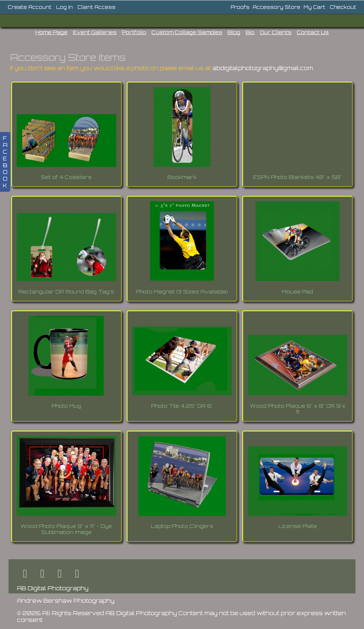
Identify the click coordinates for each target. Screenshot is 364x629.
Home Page (51, 32)
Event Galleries (95, 32)
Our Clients (276, 32)
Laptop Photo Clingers (182, 526)
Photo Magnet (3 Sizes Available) (182, 292)
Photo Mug (66, 406)
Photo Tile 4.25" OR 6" (182, 406)
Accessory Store (277, 7)
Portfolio (134, 32)
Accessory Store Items (68, 57)
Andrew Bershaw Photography (66, 601)
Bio (250, 32)
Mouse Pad (298, 292)
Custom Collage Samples (187, 32)
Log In (65, 7)
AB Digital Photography (53, 588)
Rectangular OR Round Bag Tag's (66, 292)
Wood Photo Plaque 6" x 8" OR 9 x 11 (298, 409)
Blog (234, 32)
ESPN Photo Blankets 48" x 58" (298, 177)
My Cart (315, 7)
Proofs (240, 7)
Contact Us (313, 32)
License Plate (298, 526)
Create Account (30, 7)
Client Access (97, 7)
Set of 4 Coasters (66, 177)
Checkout (343, 7)
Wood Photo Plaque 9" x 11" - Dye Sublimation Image (66, 529)
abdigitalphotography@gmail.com (263, 68)
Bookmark (182, 177)
